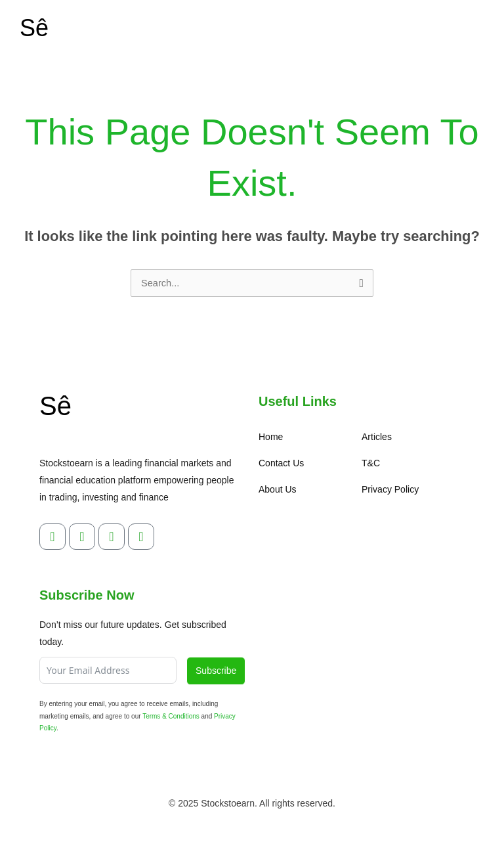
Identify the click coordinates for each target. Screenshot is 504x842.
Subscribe (216, 671)
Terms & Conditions (171, 716)
